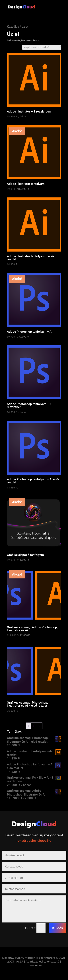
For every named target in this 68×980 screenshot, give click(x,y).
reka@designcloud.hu (34, 841)
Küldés (58, 928)
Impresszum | (34, 965)
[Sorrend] (42, 47)
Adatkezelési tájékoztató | (43, 962)
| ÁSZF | (20, 962)
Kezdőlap (13, 27)
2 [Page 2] (33, 726)
